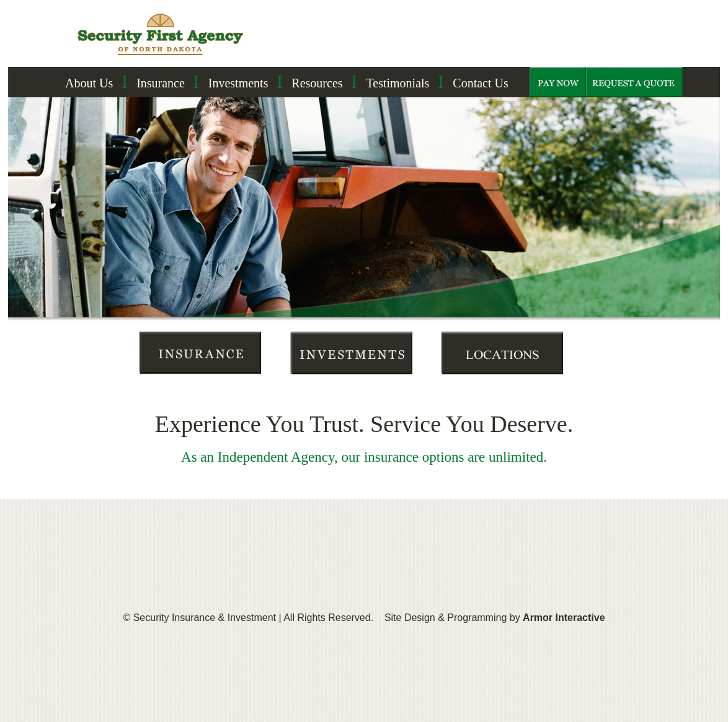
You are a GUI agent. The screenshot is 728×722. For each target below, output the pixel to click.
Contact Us (480, 83)
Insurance (161, 83)
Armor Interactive (564, 618)
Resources (317, 83)
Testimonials (397, 83)
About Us (89, 83)
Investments (238, 83)
